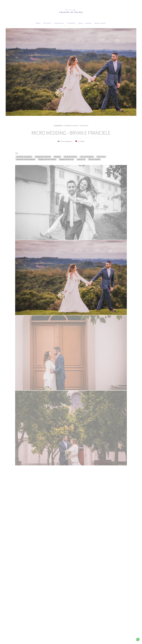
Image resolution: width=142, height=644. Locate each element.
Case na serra (101, 157)
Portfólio (47, 23)
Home (38, 23)
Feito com (71, 642)
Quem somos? (100, 23)
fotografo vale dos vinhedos (47, 159)
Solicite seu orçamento (126, 269)
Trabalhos (71, 23)
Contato (89, 23)
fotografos (57, 157)
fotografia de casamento (43, 157)
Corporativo (59, 23)
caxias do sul (81, 159)
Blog (80, 23)
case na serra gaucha (87, 157)
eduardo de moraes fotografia (26, 159)
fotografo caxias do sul (66, 159)
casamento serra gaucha (24, 157)
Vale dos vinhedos (94, 159)
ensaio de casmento (70, 157)
